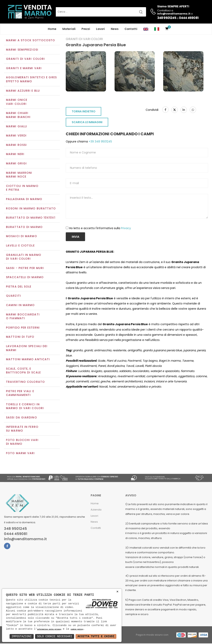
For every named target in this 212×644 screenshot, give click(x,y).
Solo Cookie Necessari (55, 636)
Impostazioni (22, 636)
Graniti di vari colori (25, 59)
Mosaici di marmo (22, 237)
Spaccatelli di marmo (25, 278)
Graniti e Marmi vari (24, 69)
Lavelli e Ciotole (20, 246)
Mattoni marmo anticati (28, 360)
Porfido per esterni (23, 328)
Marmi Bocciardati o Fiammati (23, 317)
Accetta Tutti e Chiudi (96, 636)
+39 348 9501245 (100, 142)
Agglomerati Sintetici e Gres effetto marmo (31, 80)
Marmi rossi (16, 145)
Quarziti (13, 296)
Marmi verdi (16, 136)
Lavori (100, 29)
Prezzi (86, 29)
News (115, 29)
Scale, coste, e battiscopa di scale (23, 371)
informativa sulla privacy (49, 629)
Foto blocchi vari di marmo (22, 442)
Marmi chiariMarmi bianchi (18, 116)
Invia (76, 237)
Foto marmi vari (20, 454)
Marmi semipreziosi (22, 50)
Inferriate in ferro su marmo (22, 429)
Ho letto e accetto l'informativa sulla (100, 229)
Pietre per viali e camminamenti (20, 394)
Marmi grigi (16, 164)
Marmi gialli (17, 127)
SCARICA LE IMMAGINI (87, 123)
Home (52, 29)
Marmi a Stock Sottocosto (30, 41)
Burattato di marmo (24, 227)
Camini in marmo (20, 305)
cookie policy (77, 629)
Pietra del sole (19, 287)
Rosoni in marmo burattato (31, 209)
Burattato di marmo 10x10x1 (31, 218)
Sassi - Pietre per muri (25, 268)
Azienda (96, 510)
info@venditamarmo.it (25, 539)
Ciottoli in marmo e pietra (22, 188)
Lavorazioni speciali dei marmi (27, 349)
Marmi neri (15, 155)
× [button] (117, 592)
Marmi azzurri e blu (23, 91)
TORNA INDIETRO (84, 112)
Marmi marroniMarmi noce (19, 175)
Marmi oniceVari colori (17, 102)
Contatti (131, 29)
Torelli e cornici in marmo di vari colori (25, 407)
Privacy (126, 229)
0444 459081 (189, 18)
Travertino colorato (25, 382)
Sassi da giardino (22, 418)
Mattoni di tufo (20, 337)
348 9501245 (167, 18)
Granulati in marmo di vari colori (24, 257)
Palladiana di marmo (24, 199)
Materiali (69, 29)
